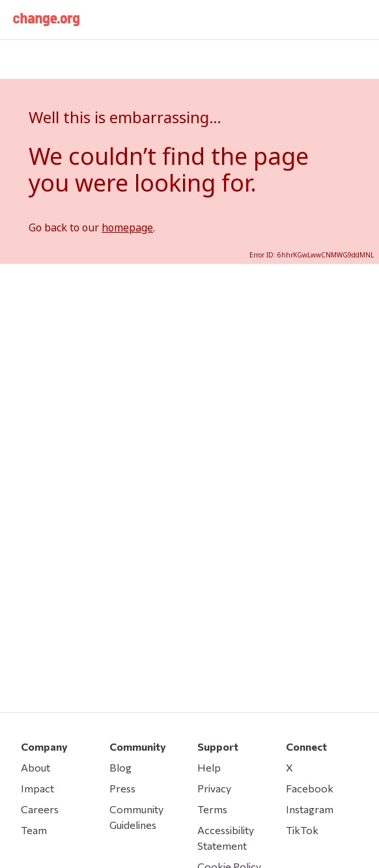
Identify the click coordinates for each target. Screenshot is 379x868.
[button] (46, 20)
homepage (127, 227)
